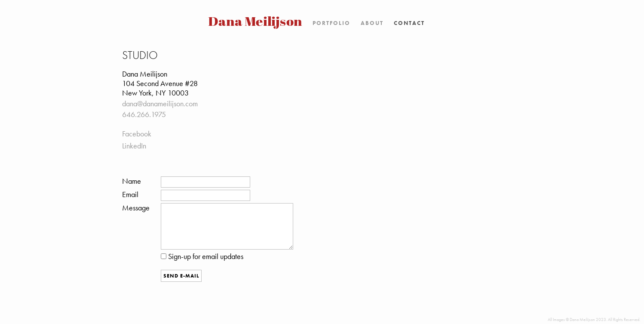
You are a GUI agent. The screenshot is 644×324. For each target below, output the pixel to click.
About (372, 23)
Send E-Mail (181, 276)
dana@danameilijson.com (160, 104)
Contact (409, 23)
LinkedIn (134, 146)
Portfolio (331, 23)
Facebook (137, 134)
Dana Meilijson (256, 23)
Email (130, 194)
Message (136, 208)
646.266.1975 (144, 114)
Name (132, 181)
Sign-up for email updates (202, 256)
